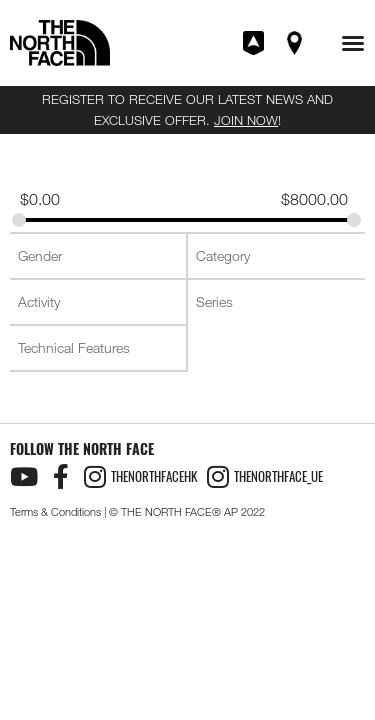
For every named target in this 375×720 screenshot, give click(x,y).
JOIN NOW (246, 120)
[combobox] (98, 256)
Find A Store (296, 43)
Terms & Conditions (55, 512)
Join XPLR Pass (255, 43)
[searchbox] (100, 256)
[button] (353, 43)
